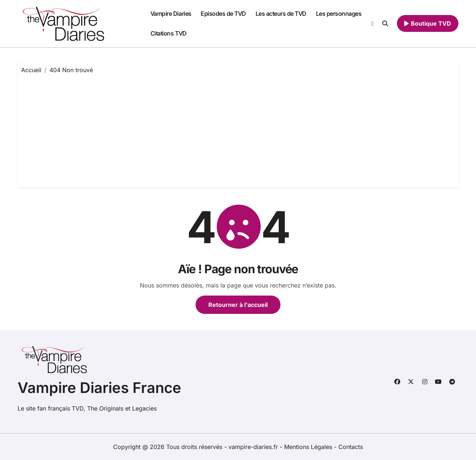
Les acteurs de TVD (281, 14)
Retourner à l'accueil (238, 305)
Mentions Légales (309, 447)
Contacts (351, 447)
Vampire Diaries (171, 14)
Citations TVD (169, 33)
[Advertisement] (239, 129)
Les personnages (339, 14)
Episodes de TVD (223, 14)
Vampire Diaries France (99, 388)
